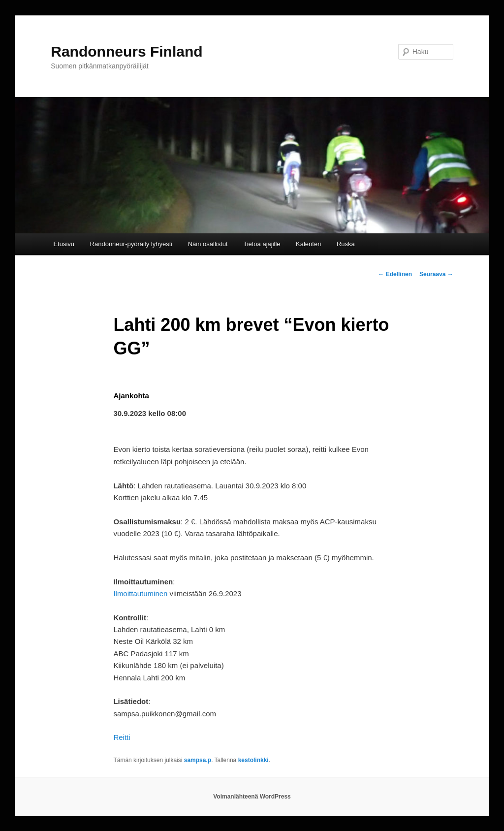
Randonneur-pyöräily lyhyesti (131, 244)
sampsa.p (198, 760)
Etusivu (64, 244)
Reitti (122, 737)
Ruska (346, 244)
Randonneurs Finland (126, 51)
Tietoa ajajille (262, 244)
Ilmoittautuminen (140, 593)
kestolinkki (253, 760)
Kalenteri (308, 244)
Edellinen (395, 274)
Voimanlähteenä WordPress (252, 797)
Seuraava (436, 274)
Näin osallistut (208, 244)
